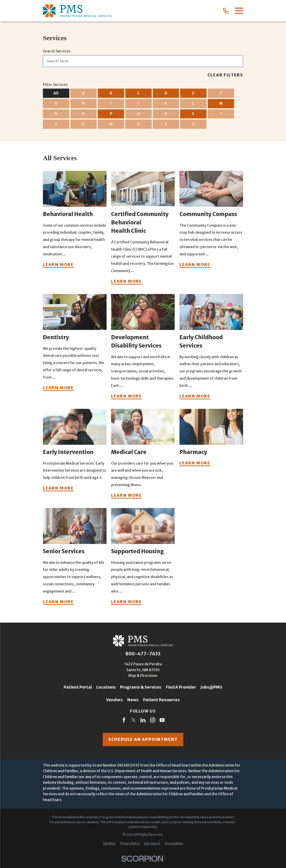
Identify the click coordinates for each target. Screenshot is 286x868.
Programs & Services (141, 687)
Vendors (114, 700)
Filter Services (55, 85)
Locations (106, 687)
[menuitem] (109, 844)
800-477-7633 (143, 654)
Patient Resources (162, 700)
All (56, 93)
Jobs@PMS (211, 687)
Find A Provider (181, 687)
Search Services (57, 51)
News (133, 700)
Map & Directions (143, 675)
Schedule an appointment (143, 739)
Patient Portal (78, 687)
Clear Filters (225, 75)
